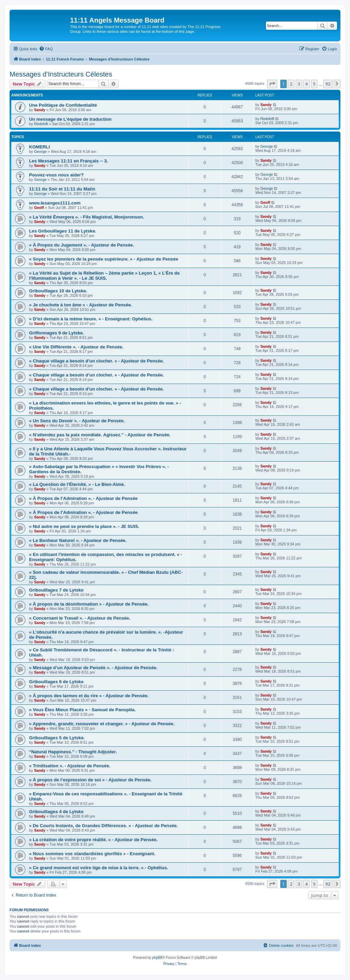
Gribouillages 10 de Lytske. (58, 291)
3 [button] (299, 84)
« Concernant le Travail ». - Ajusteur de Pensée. (80, 618)
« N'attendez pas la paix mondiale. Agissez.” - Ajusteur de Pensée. (100, 435)
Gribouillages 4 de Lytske (56, 812)
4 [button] (306, 84)
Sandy (40, 110)
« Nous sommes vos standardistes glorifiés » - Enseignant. (92, 854)
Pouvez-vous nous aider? (56, 175)
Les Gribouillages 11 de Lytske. (63, 231)
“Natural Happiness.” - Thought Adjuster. (73, 752)
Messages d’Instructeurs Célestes (61, 74)
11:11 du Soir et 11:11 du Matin (62, 189)
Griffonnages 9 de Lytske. (57, 333)
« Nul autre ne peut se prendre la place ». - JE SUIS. (84, 526)
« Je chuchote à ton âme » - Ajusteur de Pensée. (80, 305)
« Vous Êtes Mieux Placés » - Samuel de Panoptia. (82, 710)
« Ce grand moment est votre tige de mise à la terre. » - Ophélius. (99, 868)
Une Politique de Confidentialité (63, 105)
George (41, 151)
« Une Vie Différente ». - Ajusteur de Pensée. (76, 347)
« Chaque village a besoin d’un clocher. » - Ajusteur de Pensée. (97, 361)
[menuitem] (46, 49)
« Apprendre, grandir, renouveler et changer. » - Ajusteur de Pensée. (102, 724)
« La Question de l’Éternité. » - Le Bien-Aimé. (77, 484)
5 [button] (314, 84)
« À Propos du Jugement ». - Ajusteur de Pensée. (82, 245)
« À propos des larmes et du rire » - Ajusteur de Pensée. (89, 696)
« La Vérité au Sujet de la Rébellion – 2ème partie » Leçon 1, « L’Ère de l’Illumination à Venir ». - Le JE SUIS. (104, 276)
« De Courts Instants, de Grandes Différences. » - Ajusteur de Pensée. (104, 826)
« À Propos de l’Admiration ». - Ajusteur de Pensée (83, 498)
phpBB (157, 958)
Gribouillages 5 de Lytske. (57, 738)
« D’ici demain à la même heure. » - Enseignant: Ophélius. (91, 319)
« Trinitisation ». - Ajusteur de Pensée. (70, 766)
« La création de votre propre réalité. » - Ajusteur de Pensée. (93, 840)
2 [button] (291, 84)
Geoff (39, 208)
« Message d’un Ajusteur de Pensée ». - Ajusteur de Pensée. (93, 668)
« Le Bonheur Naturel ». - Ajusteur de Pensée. (78, 540)
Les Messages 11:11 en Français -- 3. (69, 161)
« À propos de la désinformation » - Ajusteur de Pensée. (89, 604)
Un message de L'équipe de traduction (70, 119)
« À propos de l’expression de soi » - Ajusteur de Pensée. (90, 780)
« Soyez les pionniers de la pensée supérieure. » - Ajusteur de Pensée (104, 259)
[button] (272, 84)
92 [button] (328, 84)
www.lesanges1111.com (55, 203)
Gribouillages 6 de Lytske (56, 682)
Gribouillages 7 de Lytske (56, 590)
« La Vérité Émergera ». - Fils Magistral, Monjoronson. (86, 217)
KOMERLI (39, 147)
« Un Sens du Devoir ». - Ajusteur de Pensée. (77, 421)
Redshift (41, 124)
